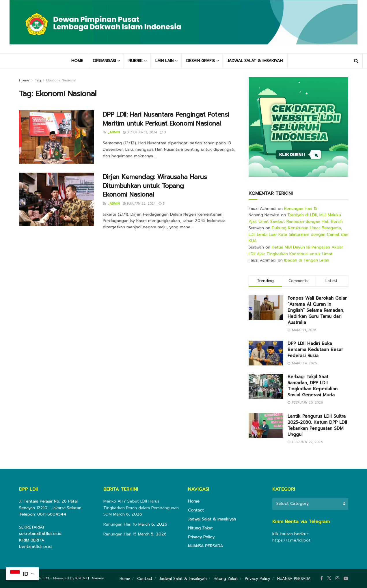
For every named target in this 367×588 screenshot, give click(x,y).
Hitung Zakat (200, 528)
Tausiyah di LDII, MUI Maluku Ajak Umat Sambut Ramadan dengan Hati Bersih (296, 218)
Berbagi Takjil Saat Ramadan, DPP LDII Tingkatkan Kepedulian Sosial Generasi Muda (313, 386)
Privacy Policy (201, 537)
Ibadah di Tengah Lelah (307, 260)
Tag (38, 80)
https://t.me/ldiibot (291, 540)
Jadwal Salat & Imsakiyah (212, 519)
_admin (114, 132)
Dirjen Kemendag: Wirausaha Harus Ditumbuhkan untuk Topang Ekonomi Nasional (155, 186)
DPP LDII (42, 578)
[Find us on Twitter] (329, 578)
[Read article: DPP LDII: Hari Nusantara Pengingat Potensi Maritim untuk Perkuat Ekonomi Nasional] (57, 137)
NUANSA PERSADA (205, 546)
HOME (77, 61)
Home (24, 80)
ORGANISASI (104, 61)
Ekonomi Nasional (61, 80)
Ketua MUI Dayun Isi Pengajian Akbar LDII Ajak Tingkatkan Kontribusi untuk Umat (296, 250)
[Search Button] (356, 61)
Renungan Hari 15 (301, 209)
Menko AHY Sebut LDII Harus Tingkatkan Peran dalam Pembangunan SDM (141, 508)
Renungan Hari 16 (120, 524)
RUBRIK (136, 61)
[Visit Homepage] (183, 27)
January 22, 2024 (139, 204)
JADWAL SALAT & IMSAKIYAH (255, 61)
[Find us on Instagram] (338, 578)
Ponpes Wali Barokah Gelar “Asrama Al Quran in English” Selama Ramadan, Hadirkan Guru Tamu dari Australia (317, 310)
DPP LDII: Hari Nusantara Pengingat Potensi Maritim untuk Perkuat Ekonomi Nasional (166, 119)
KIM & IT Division (90, 578)
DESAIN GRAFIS (201, 61)
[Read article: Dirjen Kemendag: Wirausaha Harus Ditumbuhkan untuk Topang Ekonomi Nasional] (57, 199)
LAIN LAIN (164, 61)
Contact (196, 510)
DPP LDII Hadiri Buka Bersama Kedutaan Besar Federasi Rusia (315, 350)
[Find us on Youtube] (346, 578)
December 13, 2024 (140, 132)
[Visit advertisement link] (298, 127)
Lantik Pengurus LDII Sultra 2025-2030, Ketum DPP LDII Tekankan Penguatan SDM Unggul (317, 425)
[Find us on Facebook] (322, 578)
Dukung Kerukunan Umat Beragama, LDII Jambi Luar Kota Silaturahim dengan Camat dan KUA (298, 234)
